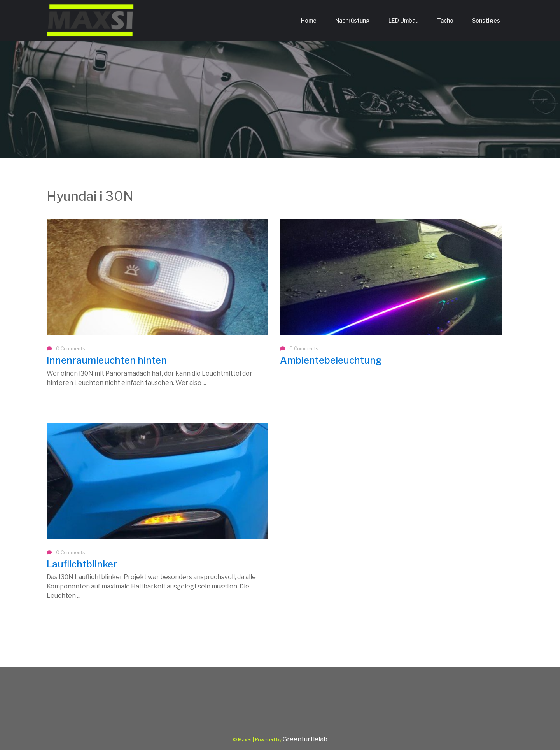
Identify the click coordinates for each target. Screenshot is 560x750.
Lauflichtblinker (82, 564)
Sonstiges (486, 20)
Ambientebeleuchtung (331, 360)
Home (309, 20)
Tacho (445, 20)
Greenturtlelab (305, 739)
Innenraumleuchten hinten (107, 360)
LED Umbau (403, 20)
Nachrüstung (353, 20)
